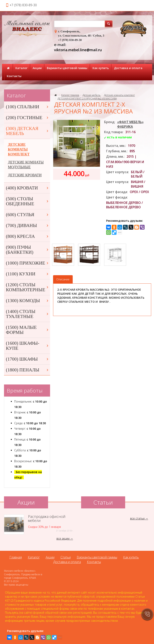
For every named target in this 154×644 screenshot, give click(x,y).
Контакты (14, 76)
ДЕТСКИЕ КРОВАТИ (25, 175)
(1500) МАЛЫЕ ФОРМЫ (28, 330)
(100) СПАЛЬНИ (28, 107)
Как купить (101, 68)
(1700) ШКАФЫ (28, 359)
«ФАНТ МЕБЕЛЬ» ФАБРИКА (130, 124)
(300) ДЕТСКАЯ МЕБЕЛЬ (28, 131)
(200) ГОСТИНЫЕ (28, 118)
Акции (37, 68)
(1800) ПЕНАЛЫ (28, 370)
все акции (63, 538)
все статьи (137, 518)
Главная (16, 557)
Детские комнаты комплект (119, 95)
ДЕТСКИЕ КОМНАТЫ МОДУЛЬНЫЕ (26, 165)
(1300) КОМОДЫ (28, 301)
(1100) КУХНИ (28, 274)
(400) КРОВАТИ (28, 188)
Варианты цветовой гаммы (67, 68)
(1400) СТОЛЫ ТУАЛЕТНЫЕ (28, 314)
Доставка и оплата (128, 68)
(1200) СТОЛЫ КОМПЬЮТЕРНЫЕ (28, 287)
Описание (63, 279)
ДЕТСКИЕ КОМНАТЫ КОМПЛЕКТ (19, 149)
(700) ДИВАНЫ (28, 225)
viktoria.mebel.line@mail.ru (78, 50)
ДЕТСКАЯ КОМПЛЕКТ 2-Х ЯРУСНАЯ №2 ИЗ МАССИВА (87, 99)
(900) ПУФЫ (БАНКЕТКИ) (28, 250)
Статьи (66, 557)
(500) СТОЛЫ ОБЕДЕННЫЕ (28, 201)
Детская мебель (92, 95)
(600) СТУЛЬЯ (28, 215)
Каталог (21, 68)
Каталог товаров (70, 95)
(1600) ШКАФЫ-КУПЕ (28, 346)
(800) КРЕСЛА (28, 236)
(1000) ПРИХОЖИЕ (28, 263)
